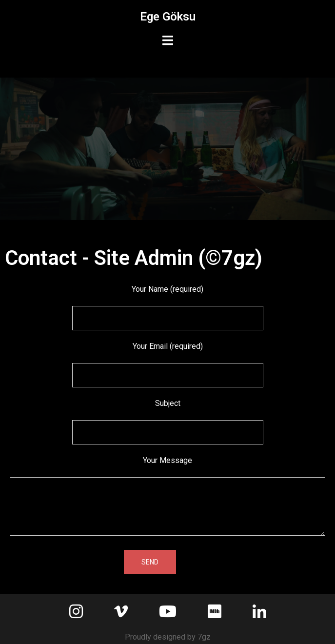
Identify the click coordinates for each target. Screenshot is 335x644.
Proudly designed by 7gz (168, 637)
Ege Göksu (168, 17)
